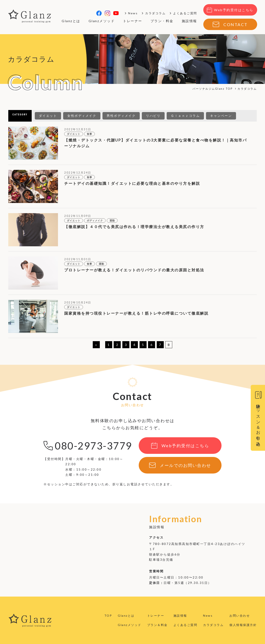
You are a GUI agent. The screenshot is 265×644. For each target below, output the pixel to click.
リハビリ (153, 116)
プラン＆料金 (157, 625)
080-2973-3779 (93, 446)
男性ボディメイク (121, 116)
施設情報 (189, 21)
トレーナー (133, 21)
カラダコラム (155, 13)
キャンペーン (221, 116)
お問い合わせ (240, 616)
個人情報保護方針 (243, 625)
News (133, 13)
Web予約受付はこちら (234, 10)
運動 (112, 221)
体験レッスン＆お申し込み (258, 423)
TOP (108, 616)
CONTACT (235, 24)
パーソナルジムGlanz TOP (213, 89)
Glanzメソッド (102, 21)
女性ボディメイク (82, 116)
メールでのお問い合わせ (185, 465)
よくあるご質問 (185, 13)
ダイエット (48, 116)
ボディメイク (95, 221)
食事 (89, 134)
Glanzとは (71, 21)
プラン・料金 (162, 21)
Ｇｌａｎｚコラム (185, 116)
